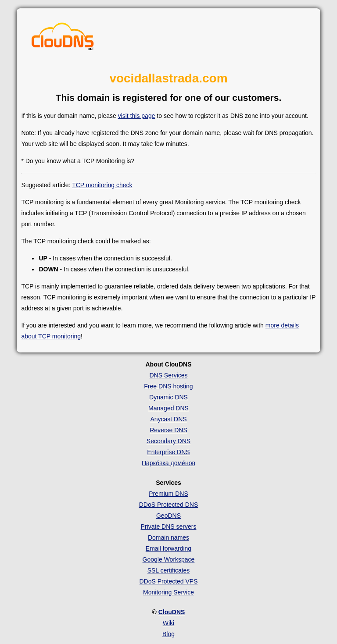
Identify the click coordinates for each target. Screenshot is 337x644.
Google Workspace (169, 559)
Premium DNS (168, 494)
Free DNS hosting (168, 386)
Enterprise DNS (168, 452)
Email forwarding (168, 548)
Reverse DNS (168, 430)
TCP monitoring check (102, 185)
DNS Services (168, 375)
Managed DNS (168, 408)
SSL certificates (169, 570)
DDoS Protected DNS (169, 505)
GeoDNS (168, 516)
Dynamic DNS (168, 397)
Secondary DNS (168, 441)
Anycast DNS (168, 419)
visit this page (137, 116)
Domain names (168, 537)
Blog (168, 634)
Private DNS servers (169, 527)
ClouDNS (172, 612)
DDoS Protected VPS (168, 581)
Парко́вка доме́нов (168, 463)
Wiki (168, 623)
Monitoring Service (168, 592)
